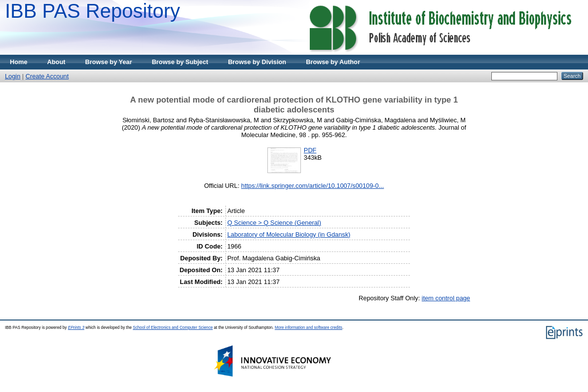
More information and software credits (309, 328)
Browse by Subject (180, 62)
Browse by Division (257, 62)
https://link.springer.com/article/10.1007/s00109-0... (313, 186)
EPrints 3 (76, 328)
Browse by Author (333, 62)
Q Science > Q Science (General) (274, 223)
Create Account (47, 76)
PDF (310, 150)
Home (19, 62)
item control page (446, 298)
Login (13, 76)
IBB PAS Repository (92, 11)
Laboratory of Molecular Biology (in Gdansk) (289, 234)
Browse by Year (109, 62)
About (56, 62)
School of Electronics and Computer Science (173, 328)
